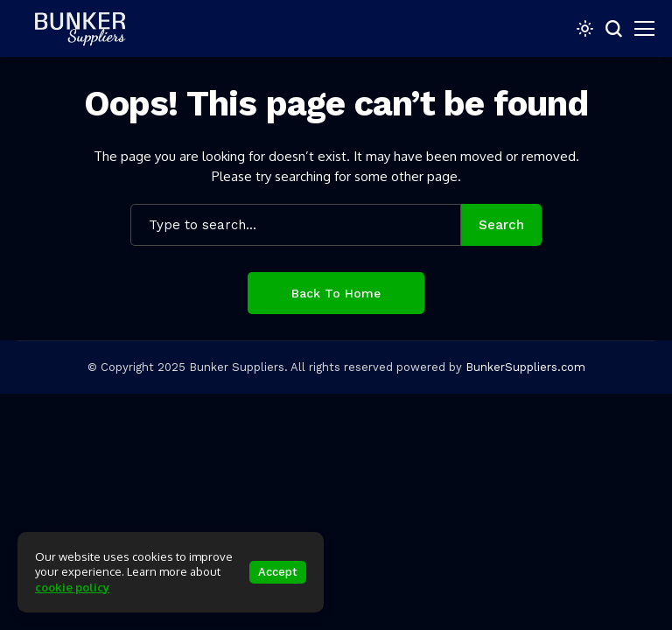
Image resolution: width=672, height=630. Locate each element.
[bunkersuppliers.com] (87, 28)
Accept (278, 572)
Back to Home (336, 293)
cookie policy (72, 587)
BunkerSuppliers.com (525, 367)
